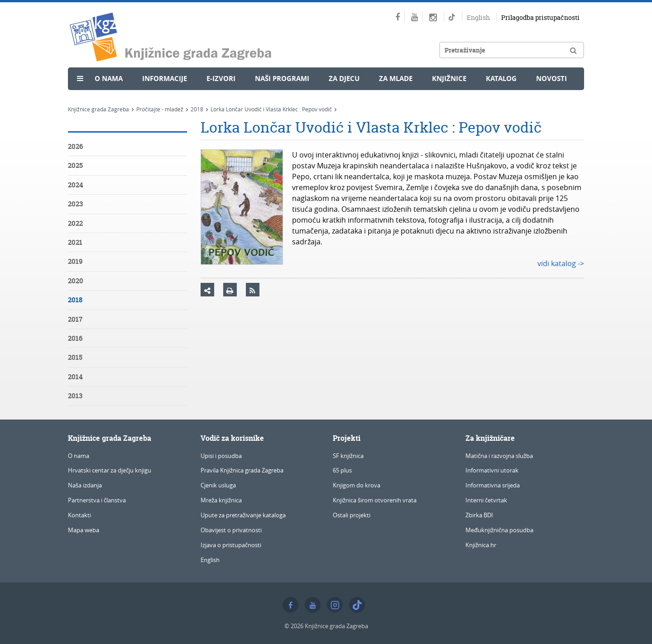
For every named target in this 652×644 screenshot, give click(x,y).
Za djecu (344, 79)
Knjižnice (449, 79)
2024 (75, 185)
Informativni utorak (492, 470)
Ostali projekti (352, 515)
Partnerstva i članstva (97, 500)
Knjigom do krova (357, 485)
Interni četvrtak (486, 500)
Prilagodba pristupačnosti (540, 17)
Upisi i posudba (221, 456)
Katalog (501, 79)
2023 (75, 204)
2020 (76, 281)
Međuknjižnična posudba (499, 530)
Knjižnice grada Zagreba (98, 109)
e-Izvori (221, 79)
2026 (75, 146)
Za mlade (396, 79)
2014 (75, 377)
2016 (75, 338)
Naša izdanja (85, 485)
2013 (75, 396)
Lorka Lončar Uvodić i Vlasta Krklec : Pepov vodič (271, 109)
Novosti (551, 79)
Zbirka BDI (479, 515)
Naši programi (282, 79)
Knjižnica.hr (481, 545)
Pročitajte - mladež (160, 109)
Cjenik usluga (218, 485)
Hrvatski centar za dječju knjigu (110, 470)
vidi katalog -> (561, 263)
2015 (75, 357)
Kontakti (79, 515)
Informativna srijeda (493, 485)
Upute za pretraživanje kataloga (243, 515)
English (478, 17)
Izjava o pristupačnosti (231, 545)
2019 (75, 261)
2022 (75, 223)
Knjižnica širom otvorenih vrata (375, 500)
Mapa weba (84, 530)
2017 (75, 319)
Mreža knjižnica (221, 500)
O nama (109, 79)
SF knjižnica (348, 456)
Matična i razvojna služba (499, 456)
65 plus (342, 470)
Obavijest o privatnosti (231, 530)
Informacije (165, 79)
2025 (75, 165)
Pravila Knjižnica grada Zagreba (242, 470)
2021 (75, 242)
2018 (197, 109)
